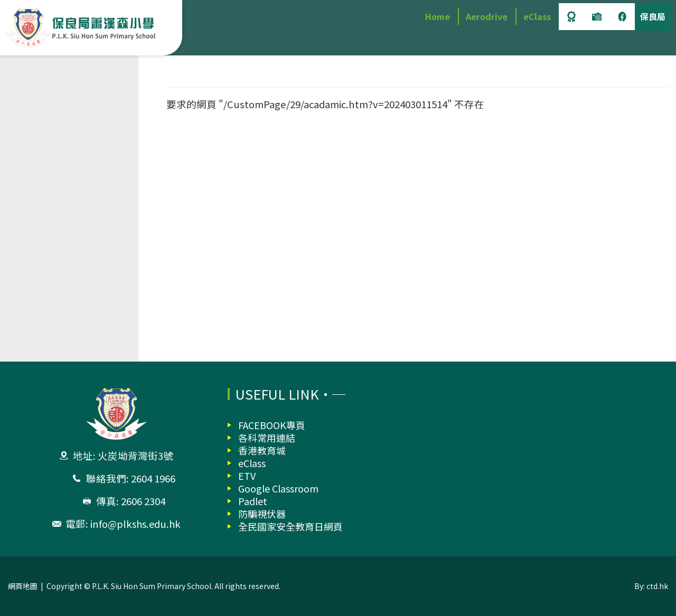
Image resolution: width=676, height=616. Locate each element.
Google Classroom (278, 488)
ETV (247, 476)
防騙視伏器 (262, 514)
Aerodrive (487, 16)
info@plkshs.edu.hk (135, 524)
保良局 (653, 16)
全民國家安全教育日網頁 (290, 526)
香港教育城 (262, 450)
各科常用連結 (267, 438)
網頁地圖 (23, 586)
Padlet (253, 501)
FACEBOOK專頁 (272, 425)
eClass (537, 16)
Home (438, 16)
